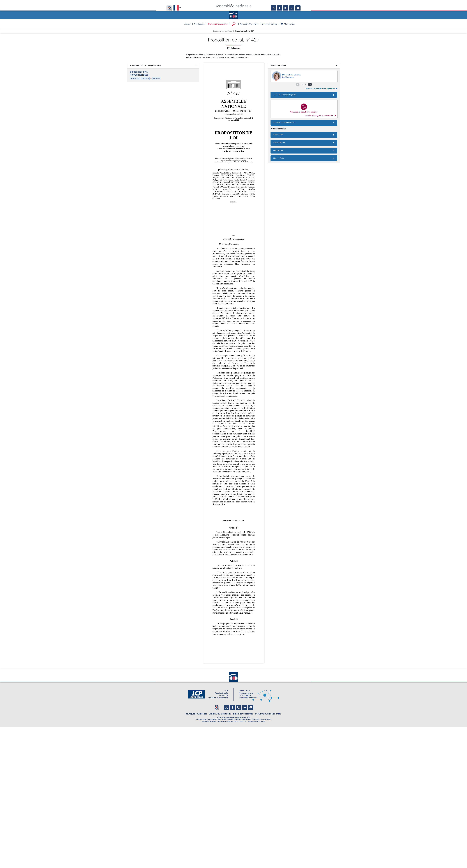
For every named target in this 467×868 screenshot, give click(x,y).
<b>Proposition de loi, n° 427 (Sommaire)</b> (163, 66)
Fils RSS (254, 719)
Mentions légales (202, 719)
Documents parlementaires (223, 31)
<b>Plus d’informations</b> (304, 66)
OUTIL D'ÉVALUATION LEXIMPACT (268, 714)
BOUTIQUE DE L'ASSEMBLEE (196, 714)
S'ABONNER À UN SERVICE (243, 714)
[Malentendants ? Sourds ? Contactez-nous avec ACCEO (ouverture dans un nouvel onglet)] (216, 707)
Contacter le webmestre (243, 719)
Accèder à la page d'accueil (233, 14)
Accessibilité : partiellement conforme (221, 719)
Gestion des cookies (264, 719)
